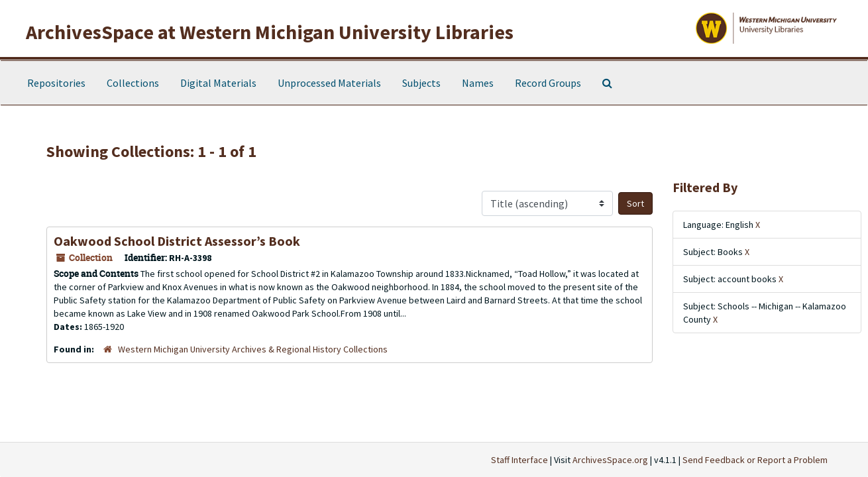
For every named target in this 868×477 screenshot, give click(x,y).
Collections (133, 83)
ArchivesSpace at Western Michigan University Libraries (270, 32)
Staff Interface (519, 460)
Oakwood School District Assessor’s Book (177, 241)
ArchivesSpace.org (610, 460)
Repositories (56, 83)
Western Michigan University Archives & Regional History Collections (253, 349)
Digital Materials (218, 83)
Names (478, 83)
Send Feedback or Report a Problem (755, 460)
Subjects (421, 83)
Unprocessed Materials (329, 83)
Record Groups (548, 83)
